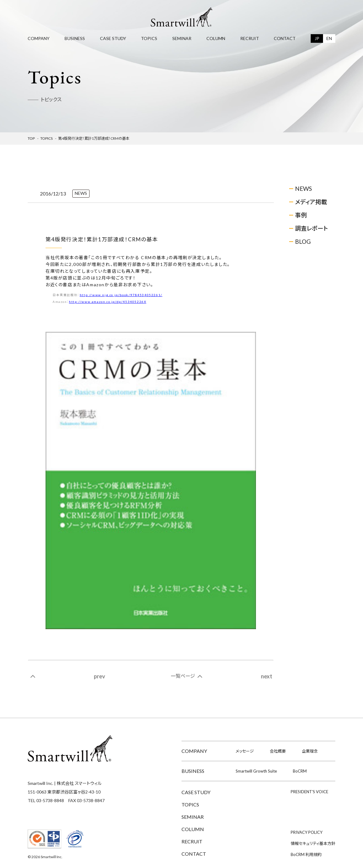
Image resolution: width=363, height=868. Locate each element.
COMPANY (39, 38)
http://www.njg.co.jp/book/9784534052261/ (121, 295)
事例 (301, 215)
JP (317, 38)
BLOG (303, 241)
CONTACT (285, 38)
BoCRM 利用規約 (306, 854)
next (267, 676)
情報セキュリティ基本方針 (313, 843)
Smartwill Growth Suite (256, 771)
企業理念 (310, 751)
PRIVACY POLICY (307, 832)
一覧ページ (183, 676)
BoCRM (300, 771)
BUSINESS (75, 38)
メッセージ (245, 751)
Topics (46, 139)
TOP (31, 139)
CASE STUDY (113, 38)
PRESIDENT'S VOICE (309, 792)
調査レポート (311, 228)
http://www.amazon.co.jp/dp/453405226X (108, 302)
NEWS (303, 189)
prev (100, 676)
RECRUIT (250, 38)
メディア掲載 (311, 202)
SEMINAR (182, 38)
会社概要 (278, 751)
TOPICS (149, 38)
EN (329, 38)
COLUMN (216, 38)
